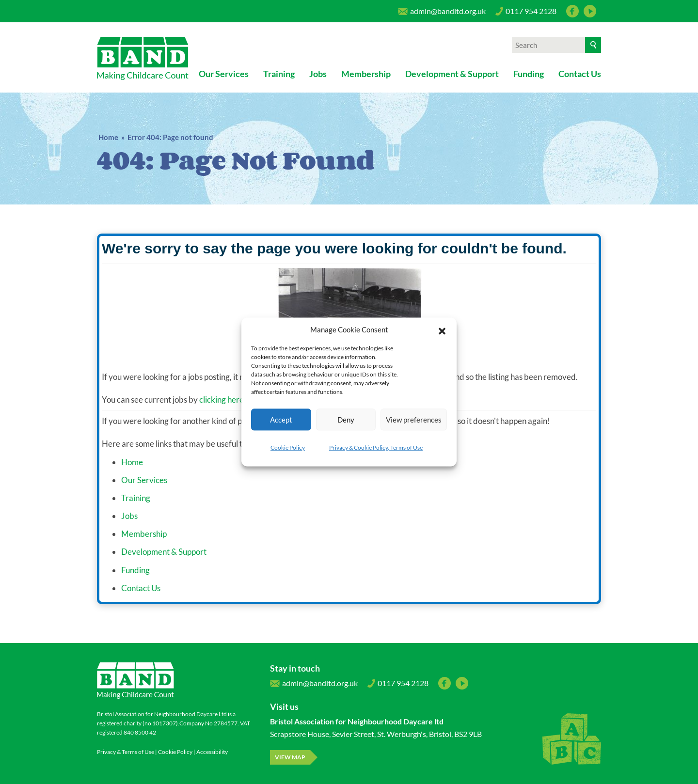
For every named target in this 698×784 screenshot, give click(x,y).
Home (108, 137)
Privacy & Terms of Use (126, 752)
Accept (281, 420)
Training (279, 74)
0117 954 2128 (526, 14)
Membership (366, 74)
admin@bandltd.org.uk (442, 14)
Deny (346, 420)
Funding (529, 74)
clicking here (222, 400)
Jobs (318, 74)
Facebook (572, 11)
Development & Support (452, 74)
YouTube (590, 11)
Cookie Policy (288, 447)
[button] (442, 329)
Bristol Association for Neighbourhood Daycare (143, 58)
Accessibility (212, 752)
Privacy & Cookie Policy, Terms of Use (376, 447)
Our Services (224, 74)
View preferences (414, 420)
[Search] (593, 45)
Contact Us (580, 74)
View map (290, 757)
